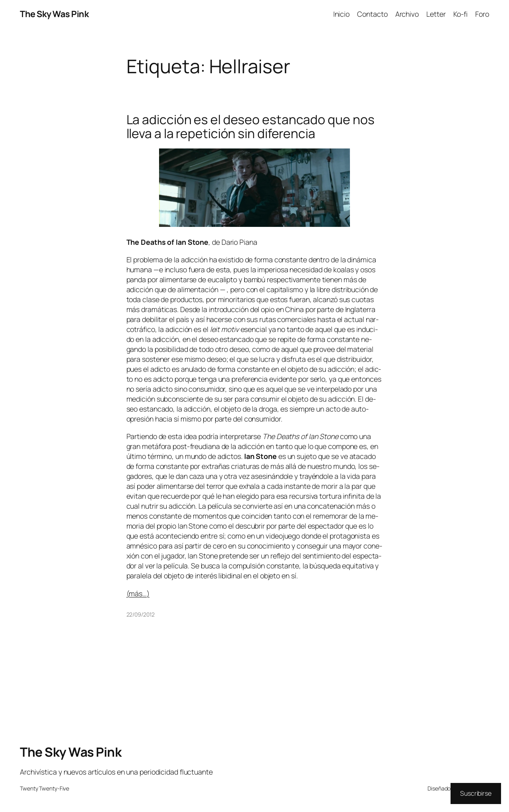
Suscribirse (476, 793)
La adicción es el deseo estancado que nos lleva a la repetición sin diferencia (251, 127)
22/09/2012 (141, 614)
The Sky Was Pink (54, 14)
